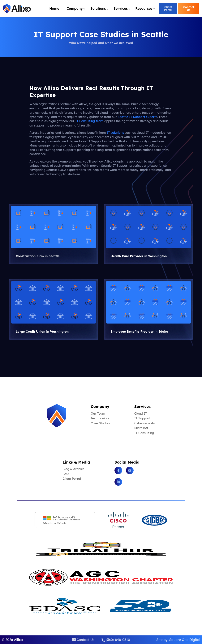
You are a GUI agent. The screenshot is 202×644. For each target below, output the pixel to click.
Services (121, 8)
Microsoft (141, 428)
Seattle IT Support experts (137, 117)
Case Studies (100, 423)
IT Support (142, 418)
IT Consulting (144, 433)
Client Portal (168, 8)
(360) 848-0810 (116, 640)
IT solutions (115, 133)
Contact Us (189, 8)
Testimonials (100, 418)
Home (54, 8)
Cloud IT (141, 413)
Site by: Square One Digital (178, 640)
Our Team (98, 413)
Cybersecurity (145, 423)
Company (75, 8)
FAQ (66, 474)
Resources (144, 8)
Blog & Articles (73, 469)
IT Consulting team (89, 121)
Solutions (98, 8)
